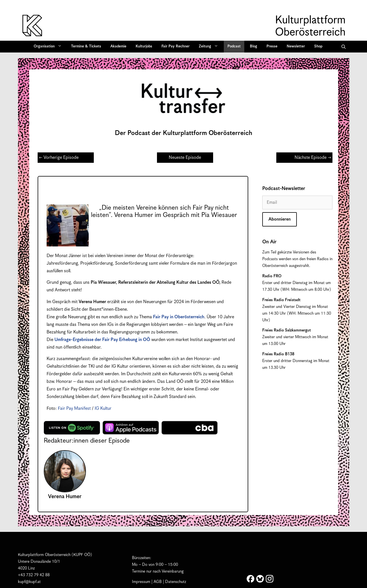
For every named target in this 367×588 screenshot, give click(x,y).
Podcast (234, 46)
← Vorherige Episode (59, 158)
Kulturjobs (144, 46)
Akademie (118, 46)
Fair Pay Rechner (175, 46)
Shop (318, 46)
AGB (158, 582)
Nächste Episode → (313, 158)
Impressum (141, 582)
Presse (272, 46)
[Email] (297, 203)
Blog (254, 46)
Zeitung (210, 47)
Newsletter (296, 46)
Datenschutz (176, 582)
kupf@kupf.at (29, 582)
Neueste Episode (185, 158)
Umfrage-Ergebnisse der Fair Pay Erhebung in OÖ (102, 340)
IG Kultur (103, 409)
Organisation (50, 47)
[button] (344, 47)
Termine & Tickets (86, 46)
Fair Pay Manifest (74, 409)
